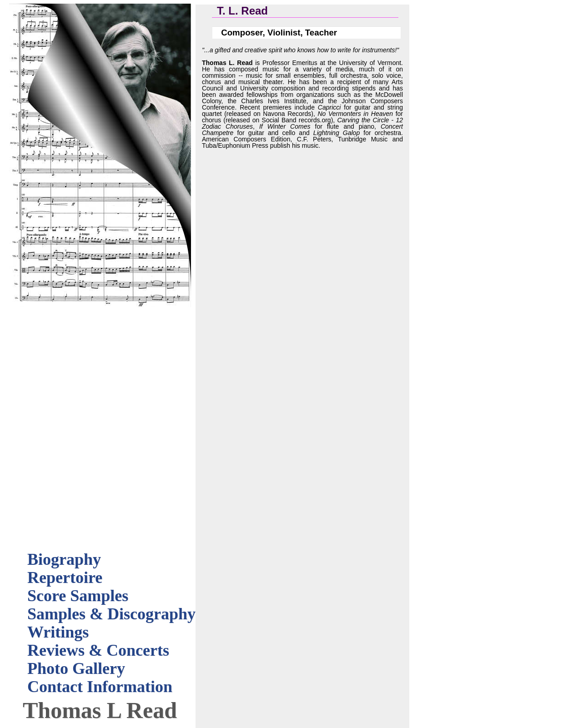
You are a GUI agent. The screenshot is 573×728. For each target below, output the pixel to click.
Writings (58, 632)
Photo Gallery (76, 668)
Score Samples (78, 596)
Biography (64, 559)
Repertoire (65, 577)
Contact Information (100, 687)
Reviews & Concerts (98, 650)
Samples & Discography (111, 614)
